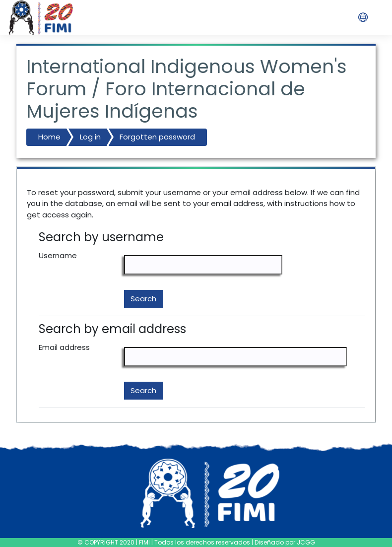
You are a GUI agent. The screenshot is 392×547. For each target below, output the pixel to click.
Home (49, 137)
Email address (64, 347)
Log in (90, 137)
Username (58, 255)
